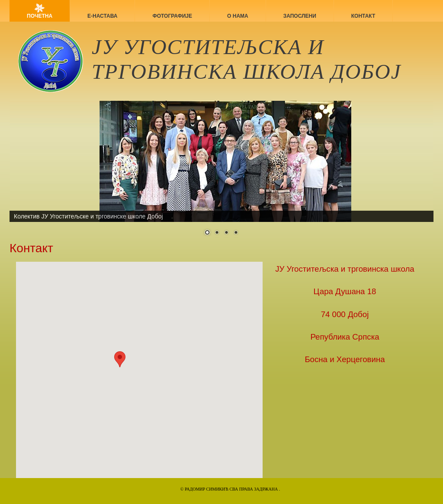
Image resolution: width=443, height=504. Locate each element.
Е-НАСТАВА (102, 16)
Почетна (40, 16)
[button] (120, 359)
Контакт (363, 16)
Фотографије (172, 16)
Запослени (300, 16)
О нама (238, 16)
